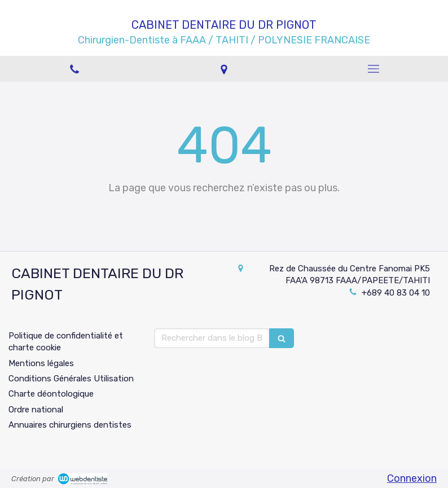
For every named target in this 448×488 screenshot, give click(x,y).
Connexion (412, 478)
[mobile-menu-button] (373, 69)
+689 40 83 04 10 (396, 293)
